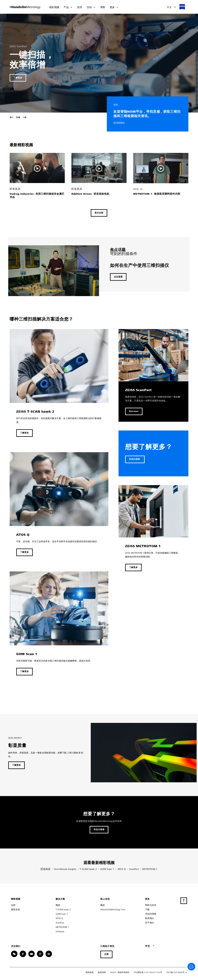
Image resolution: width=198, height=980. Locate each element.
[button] (171, 7)
